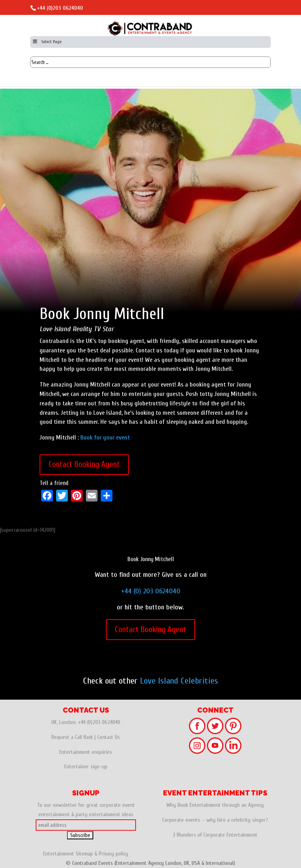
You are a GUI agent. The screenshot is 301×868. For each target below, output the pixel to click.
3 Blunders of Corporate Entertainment (215, 835)
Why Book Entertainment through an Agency (215, 805)
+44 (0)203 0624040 (60, 8)
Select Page (47, 42)
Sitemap (84, 854)
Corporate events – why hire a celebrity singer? (215, 820)
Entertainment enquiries (86, 752)
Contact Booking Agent (84, 464)
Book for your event (105, 438)
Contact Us (109, 737)
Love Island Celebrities (179, 681)
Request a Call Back (72, 737)
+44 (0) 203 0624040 (151, 591)
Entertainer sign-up (86, 767)
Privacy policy (113, 854)
